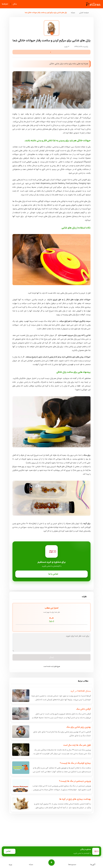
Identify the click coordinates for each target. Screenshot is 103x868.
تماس (10, 851)
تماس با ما (52, 574)
